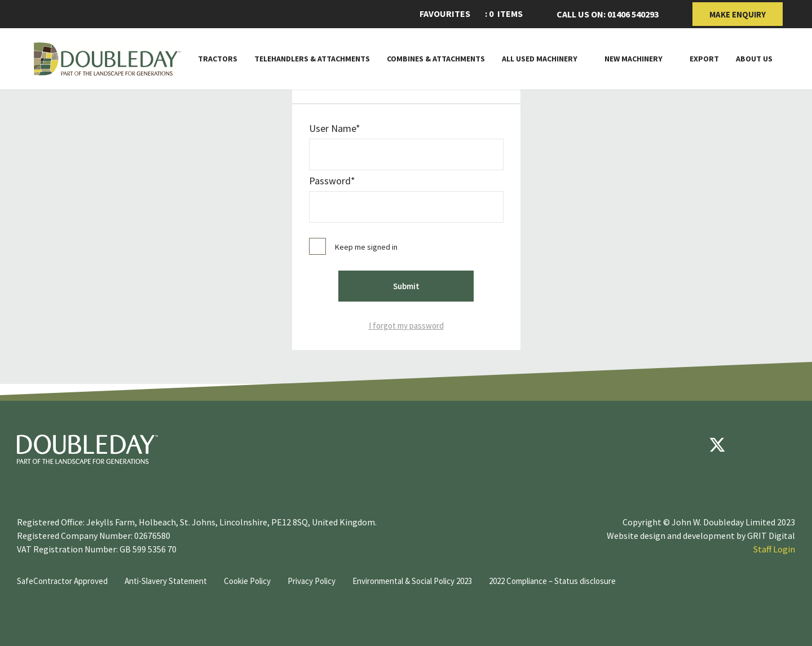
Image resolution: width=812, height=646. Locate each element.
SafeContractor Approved (62, 581)
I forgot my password (406, 326)
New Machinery (634, 59)
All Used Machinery (540, 59)
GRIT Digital (771, 536)
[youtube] (751, 445)
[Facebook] (683, 445)
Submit (406, 286)
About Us (754, 59)
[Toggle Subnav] (582, 59)
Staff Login (774, 549)
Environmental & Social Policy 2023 (412, 581)
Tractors (218, 59)
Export (704, 59)
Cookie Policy (247, 581)
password (330, 181)
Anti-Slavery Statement (166, 581)
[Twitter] (717, 445)
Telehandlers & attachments (312, 59)
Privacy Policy (312, 581)
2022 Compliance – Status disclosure (552, 581)
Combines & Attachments (436, 59)
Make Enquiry (738, 14)
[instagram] (785, 445)
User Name (332, 128)
